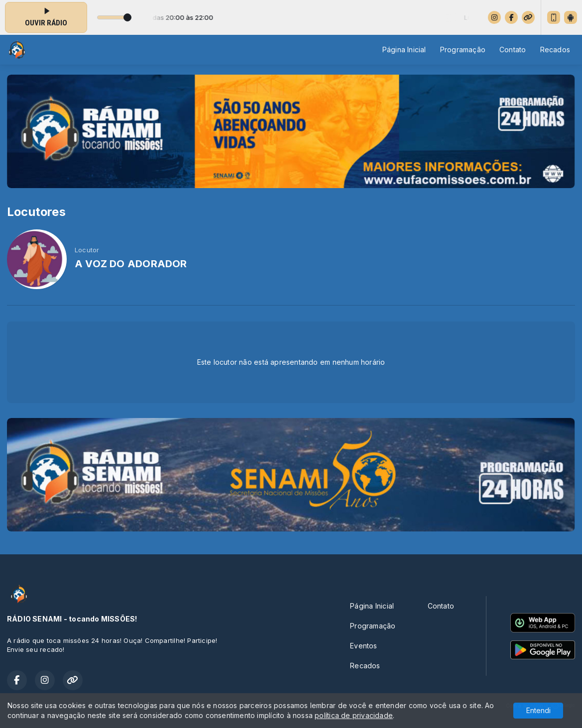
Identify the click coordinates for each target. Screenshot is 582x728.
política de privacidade (354, 715)
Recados (555, 50)
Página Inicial (404, 50)
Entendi (538, 710)
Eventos (363, 646)
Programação (463, 50)
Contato (513, 50)
